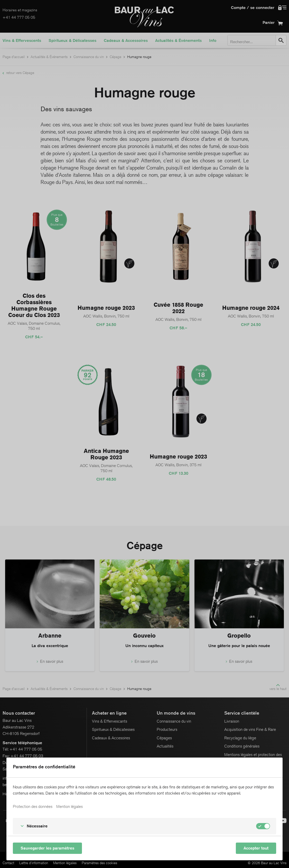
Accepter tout (256, 848)
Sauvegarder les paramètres (47, 848)
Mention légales (69, 807)
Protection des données (33, 807)
